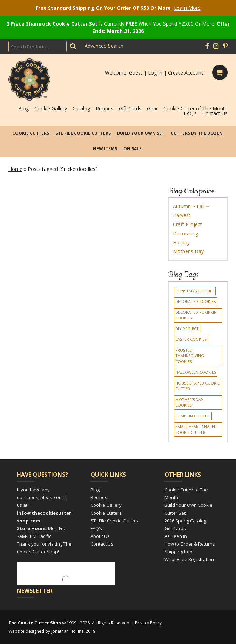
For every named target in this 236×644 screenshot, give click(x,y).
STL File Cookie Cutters (83, 133)
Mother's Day (188, 251)
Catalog (81, 108)
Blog (23, 108)
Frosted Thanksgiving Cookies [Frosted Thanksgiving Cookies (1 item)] (190, 356)
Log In (155, 73)
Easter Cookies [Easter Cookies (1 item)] (191, 339)
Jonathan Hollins (67, 631)
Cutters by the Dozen (197, 133)
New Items (105, 149)
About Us (100, 536)
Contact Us (215, 113)
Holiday (181, 243)
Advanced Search (104, 46)
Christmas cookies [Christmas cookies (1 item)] (195, 291)
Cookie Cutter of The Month (195, 108)
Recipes (104, 108)
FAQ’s (190, 113)
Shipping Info (178, 552)
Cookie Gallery (51, 108)
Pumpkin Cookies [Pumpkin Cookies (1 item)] (193, 416)
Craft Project (187, 224)
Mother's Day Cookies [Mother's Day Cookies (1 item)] (189, 402)
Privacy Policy (148, 623)
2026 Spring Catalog (185, 521)
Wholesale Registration (189, 559)
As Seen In (176, 536)
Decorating (186, 233)
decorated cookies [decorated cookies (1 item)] (195, 301)
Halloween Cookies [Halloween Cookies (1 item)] (196, 372)
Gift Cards (130, 108)
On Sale (133, 149)
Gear (152, 108)
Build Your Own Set (141, 133)
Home (15, 169)
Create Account (186, 73)
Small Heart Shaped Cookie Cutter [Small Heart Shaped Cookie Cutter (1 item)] (196, 429)
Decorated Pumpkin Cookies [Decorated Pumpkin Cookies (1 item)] (196, 315)
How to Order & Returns (190, 544)
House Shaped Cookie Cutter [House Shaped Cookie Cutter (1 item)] (197, 386)
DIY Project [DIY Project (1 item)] (187, 329)
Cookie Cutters (31, 133)
